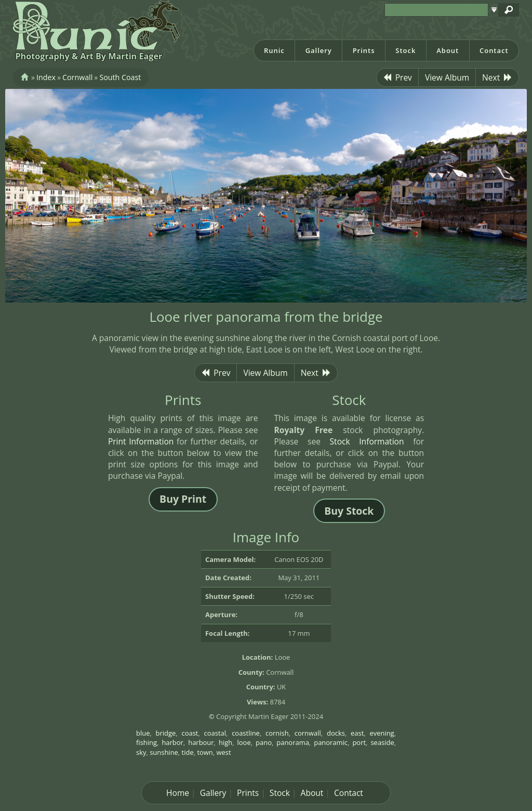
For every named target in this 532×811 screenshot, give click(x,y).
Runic (274, 50)
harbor (172, 742)
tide (188, 752)
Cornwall (77, 77)
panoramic (331, 742)
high (225, 742)
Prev (397, 77)
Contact (494, 50)
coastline (246, 733)
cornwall (308, 733)
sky (141, 752)
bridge (166, 733)
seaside (382, 742)
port (359, 742)
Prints (364, 50)
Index (46, 77)
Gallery (319, 50)
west (224, 752)
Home (178, 793)
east (357, 733)
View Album (447, 77)
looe (244, 742)
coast (190, 733)
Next (497, 77)
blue (143, 733)
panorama (293, 742)
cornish (277, 733)
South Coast (120, 77)
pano (264, 742)
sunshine (164, 752)
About (448, 50)
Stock (405, 50)
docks (336, 733)
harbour (201, 742)
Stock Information (367, 441)
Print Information (141, 441)
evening (382, 733)
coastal (215, 733)
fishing (147, 742)
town (205, 752)
